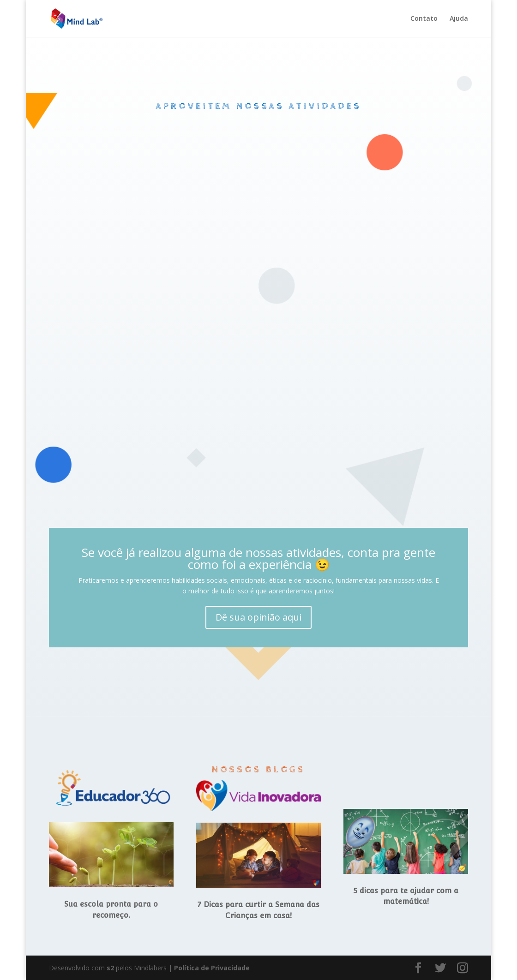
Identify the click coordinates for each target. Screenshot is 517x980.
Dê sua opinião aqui (258, 617)
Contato (424, 19)
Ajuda (459, 19)
